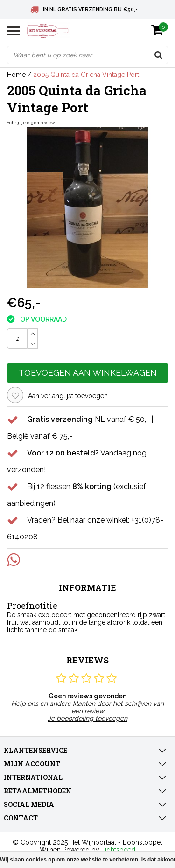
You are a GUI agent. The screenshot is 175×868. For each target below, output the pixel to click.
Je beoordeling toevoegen (87, 718)
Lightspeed (118, 850)
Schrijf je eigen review (31, 123)
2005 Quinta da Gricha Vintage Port (86, 75)
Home (16, 75)
